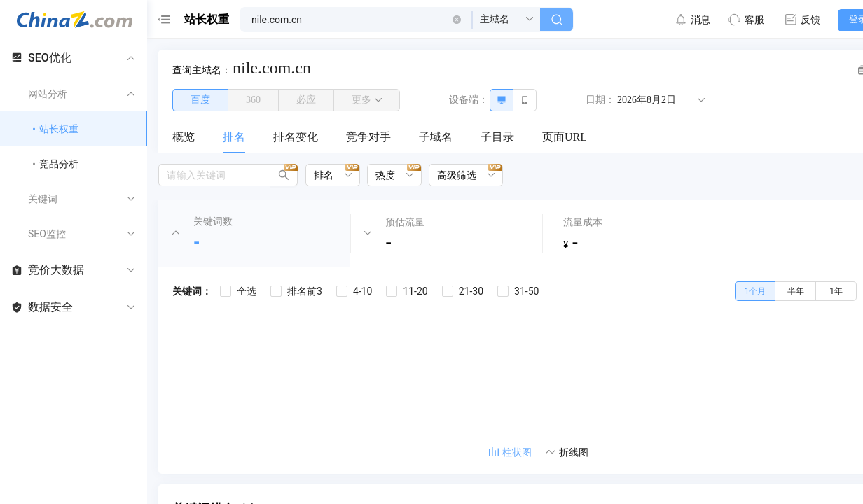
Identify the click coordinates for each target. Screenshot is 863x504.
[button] (457, 20)
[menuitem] (184, 138)
